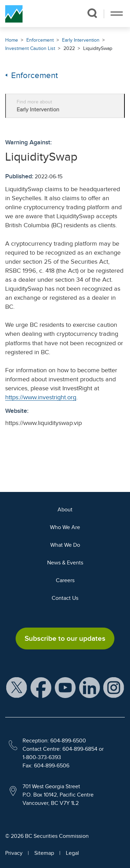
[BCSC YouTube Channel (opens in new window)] (65, 687)
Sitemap (44, 853)
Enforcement (40, 40)
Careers (65, 580)
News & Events (65, 563)
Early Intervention (81, 40)
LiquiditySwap (98, 48)
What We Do (65, 545)
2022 (69, 48)
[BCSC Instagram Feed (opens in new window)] (114, 687)
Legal (72, 853)
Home (12, 40)
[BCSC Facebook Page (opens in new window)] (41, 687)
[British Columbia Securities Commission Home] (14, 14)
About (65, 510)
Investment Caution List (30, 48)
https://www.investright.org (41, 397)
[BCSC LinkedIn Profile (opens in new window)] (89, 687)
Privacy (14, 853)
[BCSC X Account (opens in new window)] (17, 687)
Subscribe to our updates (65, 638)
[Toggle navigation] (117, 14)
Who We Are (65, 527)
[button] (92, 13)
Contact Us (65, 598)
